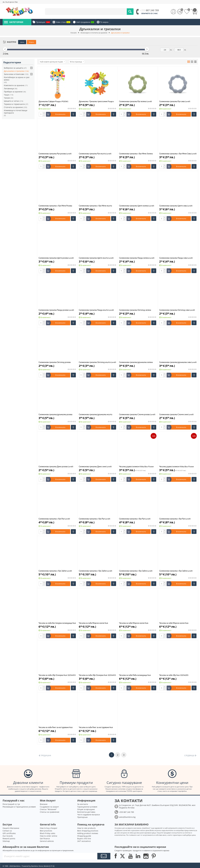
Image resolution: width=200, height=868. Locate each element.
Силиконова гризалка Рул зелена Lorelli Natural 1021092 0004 (136, 101)
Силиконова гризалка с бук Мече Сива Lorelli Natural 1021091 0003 (178, 154)
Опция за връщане (86, 809)
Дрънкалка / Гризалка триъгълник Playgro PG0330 (96, 101)
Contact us (7, 831)
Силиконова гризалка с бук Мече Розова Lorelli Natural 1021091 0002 (55, 206)
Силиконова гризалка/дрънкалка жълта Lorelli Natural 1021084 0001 (96, 414)
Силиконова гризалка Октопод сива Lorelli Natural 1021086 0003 (177, 310)
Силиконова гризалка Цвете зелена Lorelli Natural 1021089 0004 (137, 206)
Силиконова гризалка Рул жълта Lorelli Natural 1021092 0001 (95, 154)
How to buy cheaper (49, 828)
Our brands (8, 836)
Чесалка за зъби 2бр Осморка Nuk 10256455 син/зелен (57, 675)
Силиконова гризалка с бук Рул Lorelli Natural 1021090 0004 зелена (54, 519)
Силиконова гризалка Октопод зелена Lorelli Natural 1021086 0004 (135, 310)
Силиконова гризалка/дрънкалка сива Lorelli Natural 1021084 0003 (178, 362)
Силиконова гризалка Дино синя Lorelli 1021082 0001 (95, 466)
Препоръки (82, 817)
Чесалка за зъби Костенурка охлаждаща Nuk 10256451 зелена (57, 623)
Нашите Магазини (11, 828)
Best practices (46, 831)
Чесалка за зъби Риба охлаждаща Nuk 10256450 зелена (135, 675)
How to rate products (86, 828)
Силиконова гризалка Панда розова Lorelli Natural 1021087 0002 (56, 310)
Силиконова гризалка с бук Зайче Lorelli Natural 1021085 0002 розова (136, 571)
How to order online (49, 836)
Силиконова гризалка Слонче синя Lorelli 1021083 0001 (176, 414)
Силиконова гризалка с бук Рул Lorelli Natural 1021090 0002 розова (135, 519)
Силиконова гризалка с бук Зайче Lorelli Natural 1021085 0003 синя (96, 571)
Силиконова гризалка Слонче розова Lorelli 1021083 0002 (137, 414)
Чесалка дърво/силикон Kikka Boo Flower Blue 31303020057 (136, 466)
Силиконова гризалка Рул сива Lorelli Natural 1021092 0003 (175, 101)
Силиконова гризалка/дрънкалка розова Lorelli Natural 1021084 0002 (55, 414)
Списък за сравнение (50, 812)
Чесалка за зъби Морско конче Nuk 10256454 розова (134, 623)
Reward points (9, 839)
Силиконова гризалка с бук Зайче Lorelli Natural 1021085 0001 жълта (176, 571)
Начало (74, 33)
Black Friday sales (48, 833)
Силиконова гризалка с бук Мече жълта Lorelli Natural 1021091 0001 (95, 206)
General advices (47, 841)
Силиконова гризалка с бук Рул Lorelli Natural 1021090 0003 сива (95, 519)
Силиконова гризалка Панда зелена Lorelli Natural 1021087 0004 (137, 258)
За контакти (83, 804)
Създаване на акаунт (49, 807)
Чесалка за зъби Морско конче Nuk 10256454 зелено (174, 623)
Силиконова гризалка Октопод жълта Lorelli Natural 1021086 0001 (97, 362)
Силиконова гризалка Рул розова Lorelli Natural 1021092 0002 (55, 154)
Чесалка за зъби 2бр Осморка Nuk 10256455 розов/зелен (97, 675)
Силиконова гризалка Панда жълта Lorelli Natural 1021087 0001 (96, 310)
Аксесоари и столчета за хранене (94, 33)
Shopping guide (84, 836)
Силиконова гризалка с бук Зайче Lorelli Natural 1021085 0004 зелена (55, 571)
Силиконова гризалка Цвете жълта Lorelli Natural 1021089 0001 (96, 258)
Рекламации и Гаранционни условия (19, 807)
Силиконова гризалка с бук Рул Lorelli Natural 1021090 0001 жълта (175, 519)
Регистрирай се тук (11, 804)
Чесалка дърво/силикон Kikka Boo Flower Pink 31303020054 (177, 466)
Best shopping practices (88, 831)
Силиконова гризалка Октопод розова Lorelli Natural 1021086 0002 (55, 362)
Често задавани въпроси (89, 815)
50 (77, 62)
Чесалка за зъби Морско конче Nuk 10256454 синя (93, 623)
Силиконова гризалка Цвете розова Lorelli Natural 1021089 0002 (56, 258)
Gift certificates (9, 833)
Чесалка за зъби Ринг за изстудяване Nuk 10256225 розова (56, 727)
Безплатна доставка (86, 812)
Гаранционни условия (87, 807)
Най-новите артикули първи (52, 62)
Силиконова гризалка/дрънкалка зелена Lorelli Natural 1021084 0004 (136, 362)
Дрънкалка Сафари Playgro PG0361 (53, 101)
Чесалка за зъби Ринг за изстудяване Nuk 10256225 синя (96, 727)
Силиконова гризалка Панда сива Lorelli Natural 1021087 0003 (176, 258)
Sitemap (6, 841)
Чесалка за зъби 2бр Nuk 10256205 (174, 675)
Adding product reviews (88, 833)
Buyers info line (84, 839)
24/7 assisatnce (84, 841)
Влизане (44, 804)
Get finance (45, 839)
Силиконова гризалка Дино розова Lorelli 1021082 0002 (56, 466)
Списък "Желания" (48, 809)
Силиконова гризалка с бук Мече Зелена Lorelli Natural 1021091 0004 (136, 154)
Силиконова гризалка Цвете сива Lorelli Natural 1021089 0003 (176, 206)
